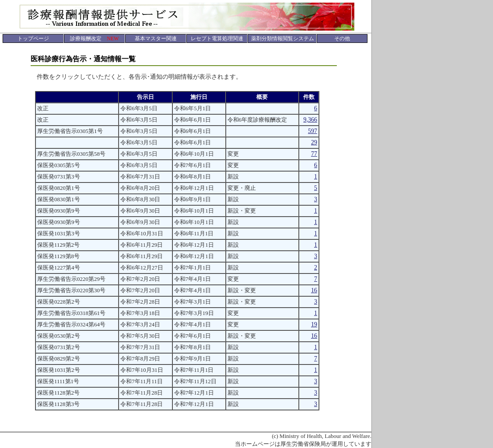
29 (314, 142)
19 (314, 324)
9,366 (311, 120)
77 (314, 154)
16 (314, 290)
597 (313, 131)
